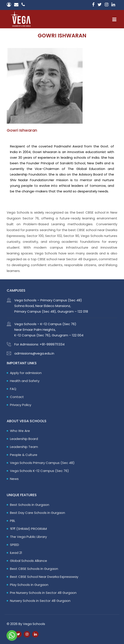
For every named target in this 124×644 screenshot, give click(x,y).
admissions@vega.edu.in (34, 353)
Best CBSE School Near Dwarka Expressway (44, 577)
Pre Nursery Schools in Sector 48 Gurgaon (43, 593)
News (14, 479)
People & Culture (24, 455)
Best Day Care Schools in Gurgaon (38, 513)
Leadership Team (24, 447)
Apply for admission (26, 373)
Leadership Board (24, 439)
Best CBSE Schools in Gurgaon (34, 569)
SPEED (15, 545)
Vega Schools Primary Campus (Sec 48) (42, 463)
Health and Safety (25, 381)
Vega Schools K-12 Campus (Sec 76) (39, 471)
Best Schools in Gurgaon (30, 505)
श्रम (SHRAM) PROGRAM (28, 529)
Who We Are (20, 431)
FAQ (13, 389)
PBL (13, 521)
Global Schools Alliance (29, 561)
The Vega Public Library (28, 537)
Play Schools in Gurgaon (29, 585)
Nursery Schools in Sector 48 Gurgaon (40, 601)
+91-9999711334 (52, 344)
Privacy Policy (21, 405)
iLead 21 (16, 553)
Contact (17, 397)
